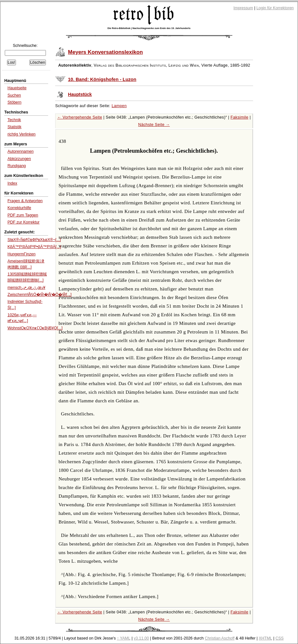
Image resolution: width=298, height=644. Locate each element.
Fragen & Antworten (25, 201)
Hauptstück (80, 95)
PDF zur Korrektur (23, 222)
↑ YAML (124, 638)
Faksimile (239, 117)
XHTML (265, 638)
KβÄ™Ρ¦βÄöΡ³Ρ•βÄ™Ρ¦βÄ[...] (34, 247)
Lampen (119, 106)
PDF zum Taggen (23, 215)
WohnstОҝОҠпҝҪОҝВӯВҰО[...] (35, 328)
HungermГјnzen (21, 254)
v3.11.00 (141, 638)
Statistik (14, 127)
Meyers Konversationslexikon (105, 52)
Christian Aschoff (219, 638)
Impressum (243, 8)
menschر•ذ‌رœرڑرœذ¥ (26, 288)
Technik (14, 120)
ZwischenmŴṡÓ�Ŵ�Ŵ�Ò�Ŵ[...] (39, 295)
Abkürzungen (19, 159)
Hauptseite (17, 88)
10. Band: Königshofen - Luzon (102, 79)
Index (12, 183)
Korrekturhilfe (19, 208)
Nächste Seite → (154, 125)
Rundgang (17, 166)
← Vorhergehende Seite (80, 117)
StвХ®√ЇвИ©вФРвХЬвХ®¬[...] (34, 240)
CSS (280, 638)
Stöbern (14, 102)
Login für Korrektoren (275, 8)
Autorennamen (20, 151)
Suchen (14, 95)
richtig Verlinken (21, 134)
